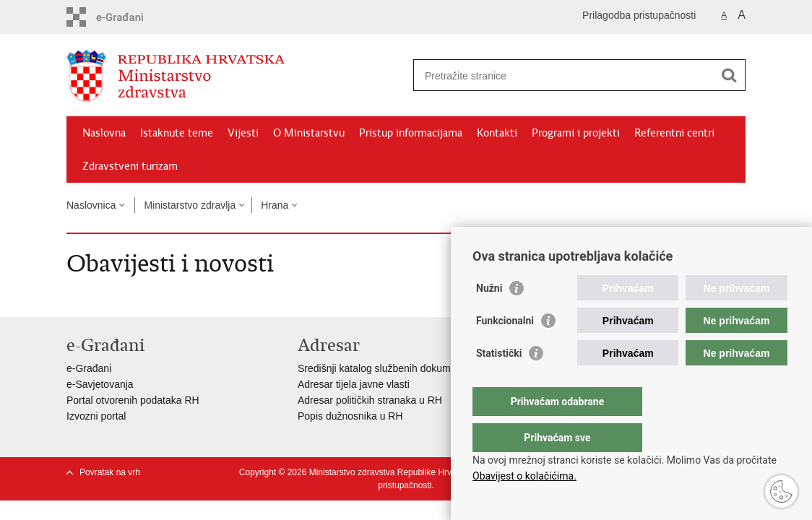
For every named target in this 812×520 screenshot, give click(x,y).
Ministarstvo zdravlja (190, 205)
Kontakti (497, 133)
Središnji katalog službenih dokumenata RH (396, 368)
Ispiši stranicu (606, 235)
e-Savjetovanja (100, 384)
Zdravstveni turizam (130, 166)
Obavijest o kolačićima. (524, 476)
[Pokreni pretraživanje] (729, 75)
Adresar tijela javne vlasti (354, 384)
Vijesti (243, 133)
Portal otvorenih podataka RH (133, 400)
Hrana (275, 205)
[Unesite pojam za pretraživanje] (564, 75)
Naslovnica (91, 205)
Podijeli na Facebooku (625, 255)
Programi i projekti (576, 133)
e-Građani (89, 368)
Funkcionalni (505, 350)
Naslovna (104, 133)
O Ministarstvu (309, 133)
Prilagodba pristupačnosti (639, 15)
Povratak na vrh (110, 472)
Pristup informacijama (411, 133)
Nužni (489, 317)
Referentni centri (674, 133)
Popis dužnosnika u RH (350, 416)
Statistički (499, 382)
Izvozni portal (96, 416)
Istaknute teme (177, 133)
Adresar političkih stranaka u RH (370, 400)
